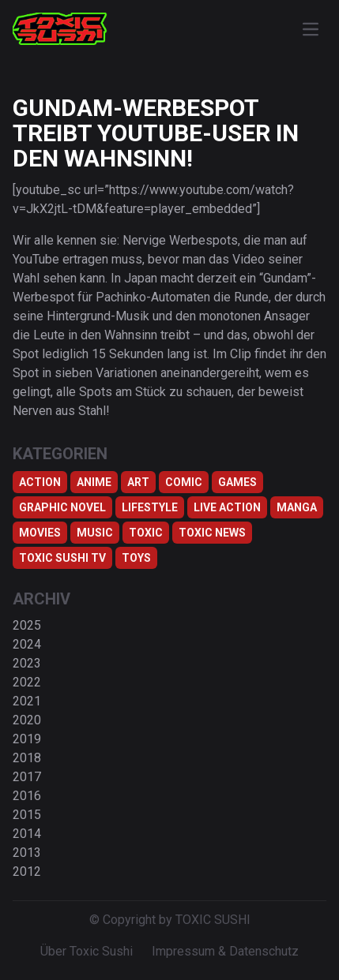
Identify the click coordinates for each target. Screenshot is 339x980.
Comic (184, 482)
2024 (27, 644)
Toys (136, 558)
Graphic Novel (62, 507)
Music (95, 533)
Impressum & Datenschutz (225, 951)
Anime (94, 482)
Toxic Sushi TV (62, 558)
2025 (27, 625)
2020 (27, 720)
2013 (27, 853)
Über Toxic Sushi (87, 951)
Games (237, 482)
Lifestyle (150, 507)
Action (40, 482)
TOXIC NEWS (212, 533)
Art (138, 482)
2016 (27, 796)
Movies (40, 533)
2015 (27, 815)
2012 (27, 872)
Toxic (146, 533)
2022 (27, 682)
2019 (27, 739)
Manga (297, 507)
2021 (27, 701)
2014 (27, 834)
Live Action (227, 507)
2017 (27, 777)
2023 (27, 663)
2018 (27, 758)
